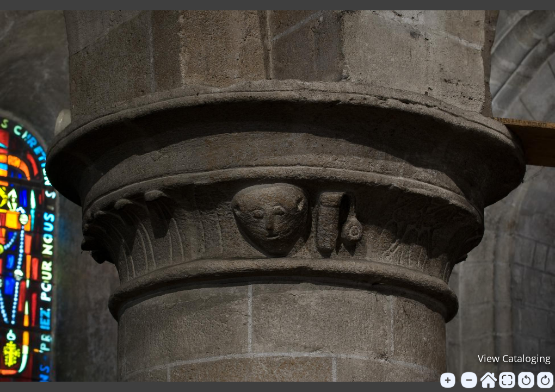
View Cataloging (514, 358)
